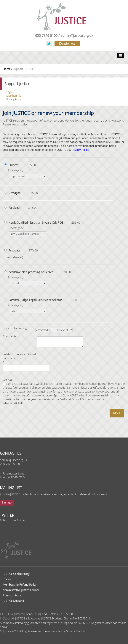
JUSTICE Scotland (13, 601)
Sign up (7, 503)
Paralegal (14, 208)
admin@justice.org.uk (77, 35)
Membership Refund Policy (20, 585)
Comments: (10, 336)
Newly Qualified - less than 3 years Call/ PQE (36, 222)
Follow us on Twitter (13, 520)
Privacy (7, 579)
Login (9, 92)
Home (7, 69)
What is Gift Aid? (13, 403)
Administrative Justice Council (21, 590)
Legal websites (53, 631)
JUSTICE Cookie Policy (16, 574)
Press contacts (12, 595)
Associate (14, 250)
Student (13, 165)
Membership (14, 96)
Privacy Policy (14, 99)
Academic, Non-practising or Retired (31, 272)
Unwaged (15, 193)
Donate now (67, 43)
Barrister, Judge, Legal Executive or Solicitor (35, 300)
